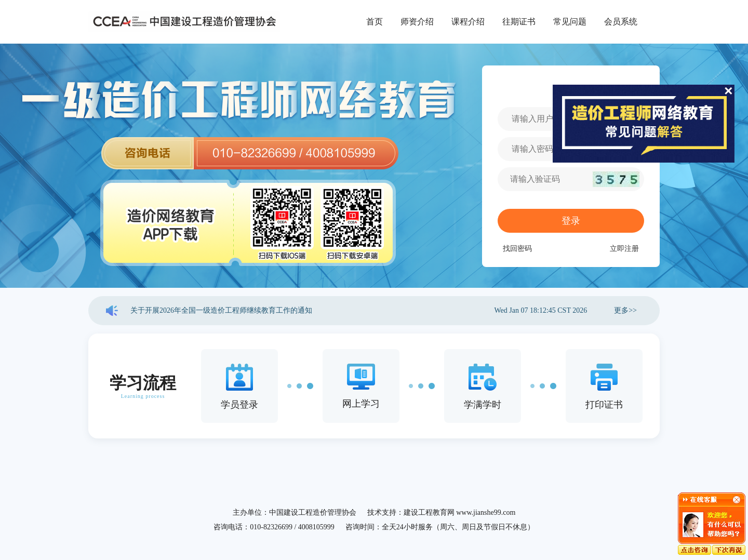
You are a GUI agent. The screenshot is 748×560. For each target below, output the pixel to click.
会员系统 (621, 22)
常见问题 (570, 22)
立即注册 (624, 249)
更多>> (625, 310)
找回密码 (517, 249)
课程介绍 (468, 22)
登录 (571, 221)
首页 (375, 22)
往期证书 (519, 22)
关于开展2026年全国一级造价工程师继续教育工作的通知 (221, 310)
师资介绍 (417, 22)
